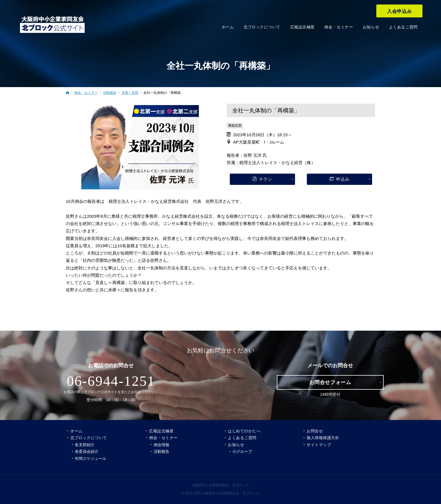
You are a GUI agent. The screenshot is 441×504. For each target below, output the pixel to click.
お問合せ (315, 431)
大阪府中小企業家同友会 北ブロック (220, 485)
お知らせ (236, 445)
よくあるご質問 (242, 438)
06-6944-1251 (111, 381)
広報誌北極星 (161, 431)
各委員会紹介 (87, 451)
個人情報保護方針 (323, 438)
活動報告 (161, 451)
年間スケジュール (91, 458)
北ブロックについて (89, 438)
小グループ (242, 451)
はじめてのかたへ (244, 431)
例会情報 (161, 445)
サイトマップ (319, 445)
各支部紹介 (85, 445)
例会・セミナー (163, 438)
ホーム (76, 431)
